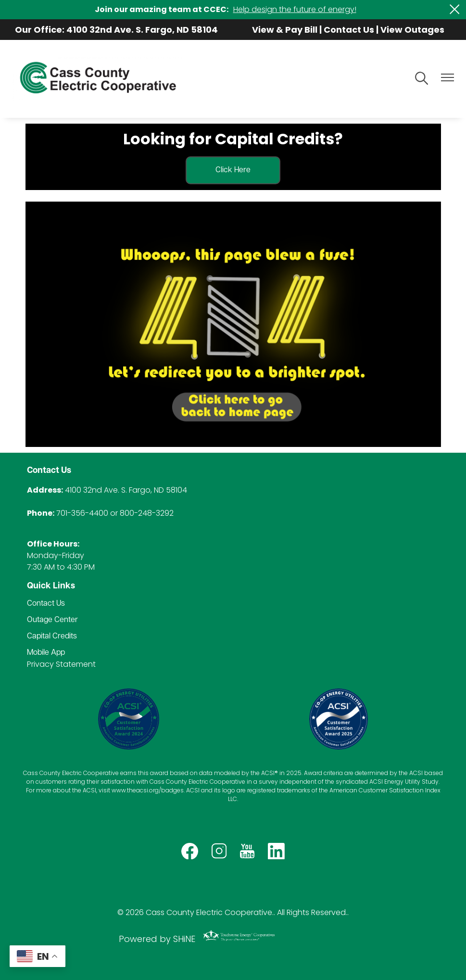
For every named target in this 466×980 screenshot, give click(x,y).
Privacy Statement (61, 664)
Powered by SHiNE (157, 939)
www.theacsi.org (135, 790)
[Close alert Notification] (455, 9)
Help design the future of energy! (295, 9)
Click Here (233, 170)
